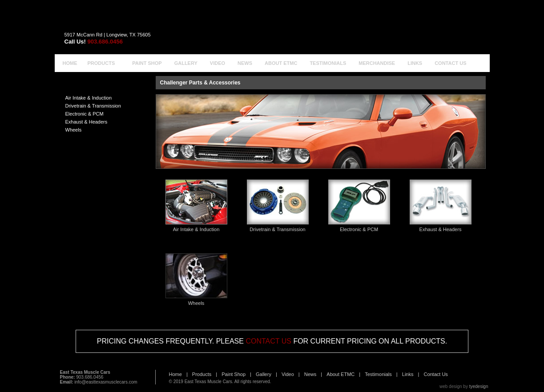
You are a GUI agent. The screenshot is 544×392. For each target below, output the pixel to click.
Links (408, 374)
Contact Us (435, 374)
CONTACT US (268, 341)
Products (202, 374)
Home (175, 374)
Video (288, 374)
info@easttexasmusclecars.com (106, 382)
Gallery (264, 374)
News (310, 374)
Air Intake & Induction (89, 98)
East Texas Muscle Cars (208, 382)
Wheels (74, 130)
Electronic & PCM (85, 114)
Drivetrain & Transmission (93, 106)
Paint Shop (234, 374)
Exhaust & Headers (87, 122)
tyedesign (479, 386)
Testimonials (378, 374)
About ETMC (341, 374)
